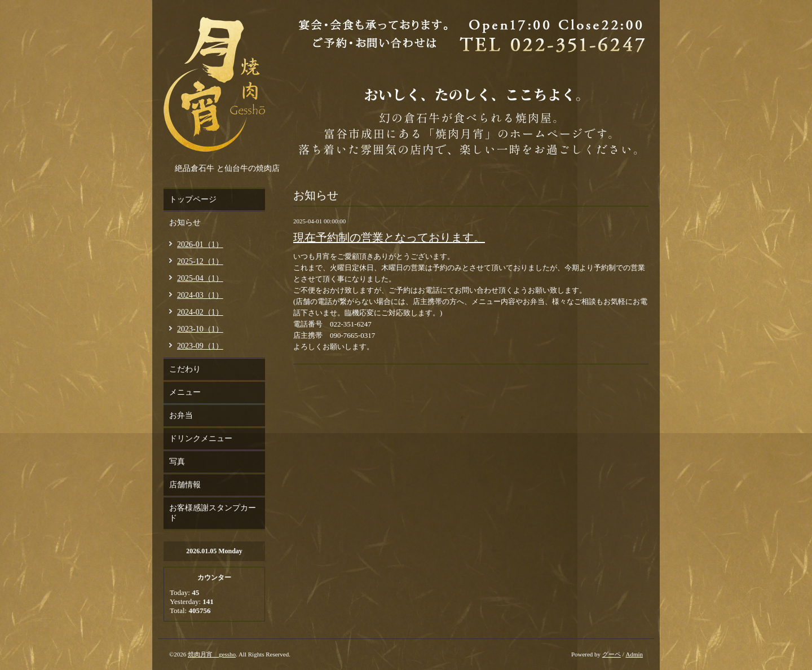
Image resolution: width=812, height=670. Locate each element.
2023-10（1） (200, 329)
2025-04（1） (200, 278)
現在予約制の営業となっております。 (389, 237)
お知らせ (185, 222)
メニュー (185, 392)
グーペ (612, 654)
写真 (177, 462)
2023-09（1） (200, 346)
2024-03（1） (200, 295)
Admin (634, 654)
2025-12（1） (200, 261)
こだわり (185, 369)
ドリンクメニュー (201, 438)
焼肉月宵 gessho (212, 654)
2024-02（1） (200, 312)
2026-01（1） (200, 244)
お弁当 (181, 415)
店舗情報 (185, 485)
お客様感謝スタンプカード (213, 513)
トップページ (193, 199)
